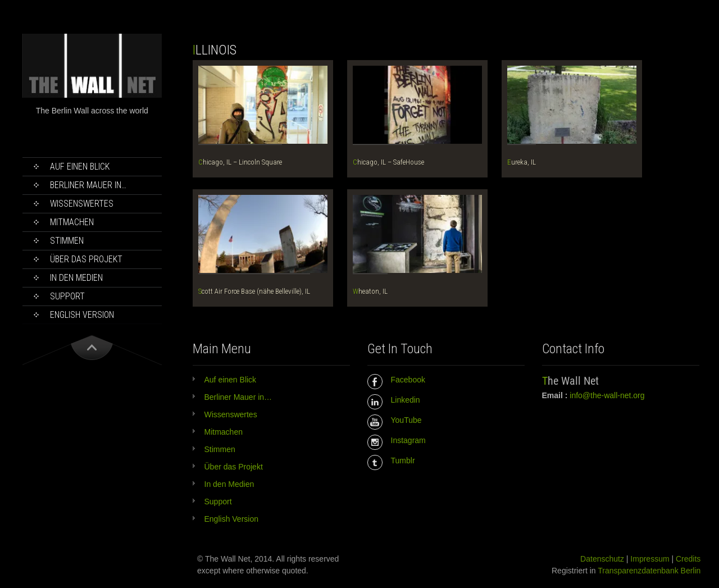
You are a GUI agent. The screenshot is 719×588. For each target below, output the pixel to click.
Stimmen (67, 241)
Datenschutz (602, 559)
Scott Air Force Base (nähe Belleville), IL (254, 291)
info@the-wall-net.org (607, 395)
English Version (82, 315)
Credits (688, 559)
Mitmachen (72, 222)
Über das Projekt (86, 259)
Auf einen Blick (80, 167)
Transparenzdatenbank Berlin (649, 571)
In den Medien (76, 278)
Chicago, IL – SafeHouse (388, 162)
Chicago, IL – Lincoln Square (240, 162)
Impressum (650, 559)
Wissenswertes (82, 204)
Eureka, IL (522, 162)
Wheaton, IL (370, 291)
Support (67, 296)
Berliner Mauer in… (88, 185)
